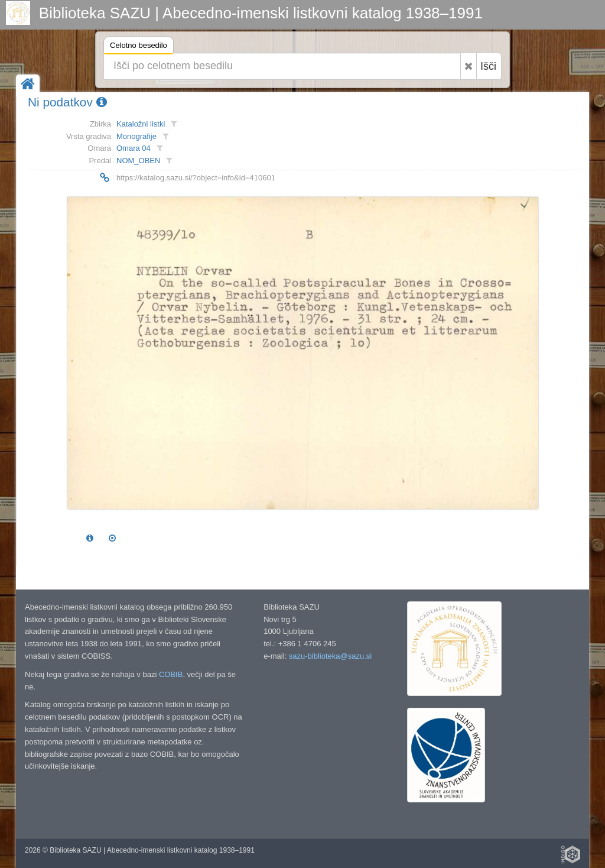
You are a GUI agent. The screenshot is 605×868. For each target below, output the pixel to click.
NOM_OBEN (138, 161)
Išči (488, 66)
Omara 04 (134, 148)
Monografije (136, 136)
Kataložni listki (141, 124)
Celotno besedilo (139, 47)
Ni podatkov (67, 102)
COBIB (171, 674)
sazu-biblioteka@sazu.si (330, 656)
